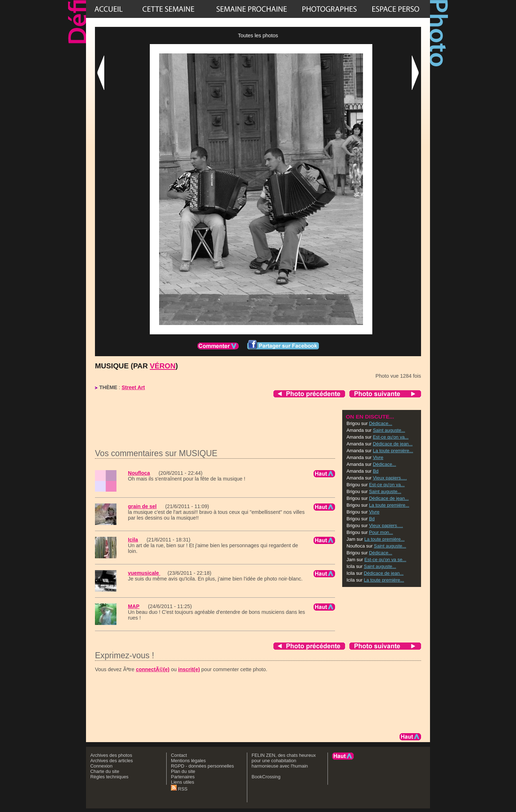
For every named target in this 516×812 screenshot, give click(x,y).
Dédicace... (381, 423)
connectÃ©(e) (153, 669)
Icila (133, 540)
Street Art (133, 387)
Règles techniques (109, 777)
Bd (376, 471)
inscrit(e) (189, 669)
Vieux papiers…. (390, 478)
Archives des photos (111, 755)
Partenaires (183, 777)
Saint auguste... (389, 430)
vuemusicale (144, 573)
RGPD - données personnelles (202, 766)
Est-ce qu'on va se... (385, 560)
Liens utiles (183, 782)
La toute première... (393, 451)
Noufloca (139, 473)
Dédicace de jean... (393, 444)
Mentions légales (188, 761)
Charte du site (105, 771)
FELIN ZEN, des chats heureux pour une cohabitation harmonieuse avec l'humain (284, 761)
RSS (179, 789)
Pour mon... (381, 532)
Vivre (378, 457)
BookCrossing (266, 777)
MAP (134, 606)
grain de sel (142, 506)
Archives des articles (112, 761)
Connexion (101, 766)
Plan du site (183, 771)
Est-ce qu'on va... (391, 437)
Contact (179, 755)
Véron (163, 366)
